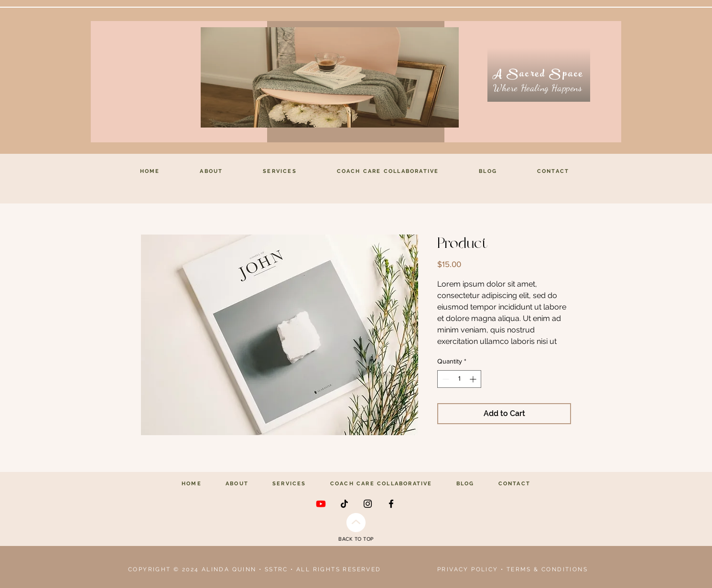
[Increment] (474, 379)
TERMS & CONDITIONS (547, 569)
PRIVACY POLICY (468, 569)
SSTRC (276, 569)
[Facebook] (391, 504)
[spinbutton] (459, 379)
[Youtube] (321, 504)
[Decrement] (445, 379)
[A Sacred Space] (539, 75)
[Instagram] (368, 504)
